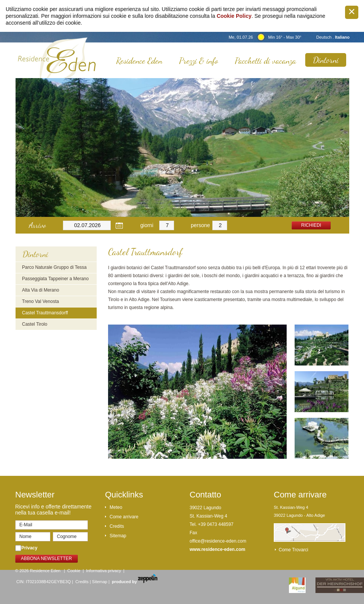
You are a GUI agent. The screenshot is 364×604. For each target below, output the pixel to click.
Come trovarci (293, 550)
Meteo (116, 507)
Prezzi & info (198, 61)
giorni (147, 225)
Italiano (342, 37)
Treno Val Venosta (40, 301)
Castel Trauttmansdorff (45, 313)
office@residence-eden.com (218, 541)
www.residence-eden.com (217, 549)
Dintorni (326, 60)
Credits (117, 526)
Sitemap (118, 536)
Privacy (29, 548)
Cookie (74, 571)
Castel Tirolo (35, 324)
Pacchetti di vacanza (265, 61)
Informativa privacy (104, 571)
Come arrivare (124, 517)
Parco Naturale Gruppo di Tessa (54, 267)
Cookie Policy (234, 16)
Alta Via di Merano (41, 290)
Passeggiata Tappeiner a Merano (55, 279)
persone (200, 225)
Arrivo (37, 225)
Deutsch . (326, 37)
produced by (135, 582)
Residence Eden (139, 61)
